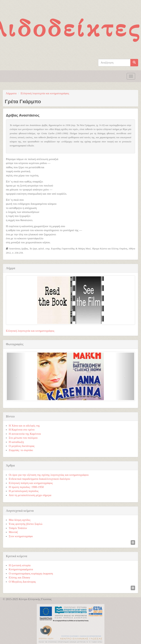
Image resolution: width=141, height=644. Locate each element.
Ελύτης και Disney (20, 577)
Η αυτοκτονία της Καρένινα (25, 434)
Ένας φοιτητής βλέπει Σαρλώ (26, 524)
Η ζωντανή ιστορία (20, 565)
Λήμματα (11, 93)
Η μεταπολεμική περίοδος (24, 491)
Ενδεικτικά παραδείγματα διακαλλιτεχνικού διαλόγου (39, 479)
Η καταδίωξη (16, 442)
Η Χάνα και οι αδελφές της (24, 426)
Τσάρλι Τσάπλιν (18, 528)
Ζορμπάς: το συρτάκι (21, 450)
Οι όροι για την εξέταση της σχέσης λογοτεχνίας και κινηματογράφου (49, 475)
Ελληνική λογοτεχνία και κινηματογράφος (45, 93)
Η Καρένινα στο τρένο (22, 430)
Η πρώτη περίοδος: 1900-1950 (26, 487)
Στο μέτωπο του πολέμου (23, 438)
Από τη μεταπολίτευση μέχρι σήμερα (30, 495)
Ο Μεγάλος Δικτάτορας (22, 582)
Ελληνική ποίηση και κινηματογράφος (31, 483)
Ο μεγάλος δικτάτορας (22, 446)
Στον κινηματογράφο (21, 536)
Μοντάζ (13, 532)
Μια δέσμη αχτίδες (20, 520)
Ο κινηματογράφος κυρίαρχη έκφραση (31, 573)
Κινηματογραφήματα (21, 569)
